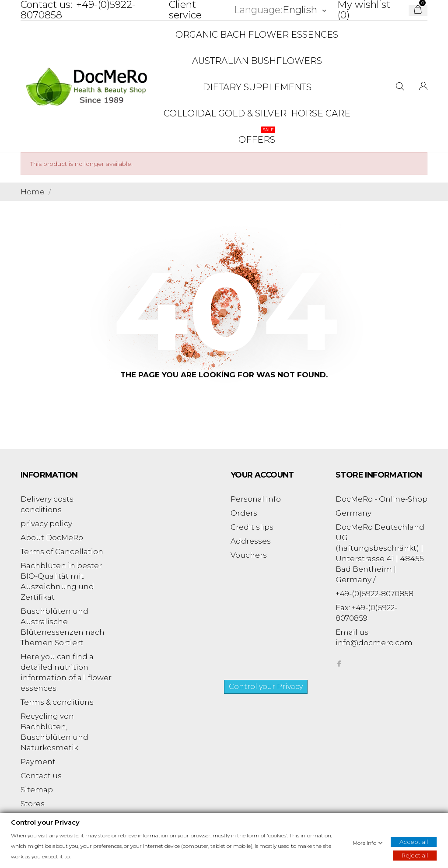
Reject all (415, 855)
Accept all (414, 841)
